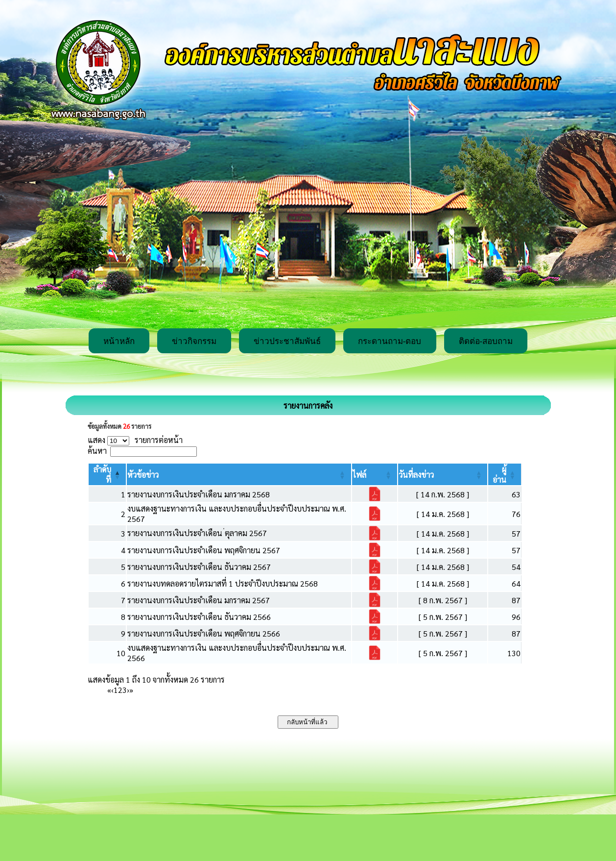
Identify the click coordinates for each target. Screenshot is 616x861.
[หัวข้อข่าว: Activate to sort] (239, 474)
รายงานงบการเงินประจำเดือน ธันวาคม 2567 (199, 567)
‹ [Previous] (112, 690)
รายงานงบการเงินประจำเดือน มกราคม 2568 (199, 494)
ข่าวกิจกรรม (194, 341)
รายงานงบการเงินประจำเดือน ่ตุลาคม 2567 (197, 533)
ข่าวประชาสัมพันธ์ (287, 341)
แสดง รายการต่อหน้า (135, 440)
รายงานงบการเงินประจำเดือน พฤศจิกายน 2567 (204, 550)
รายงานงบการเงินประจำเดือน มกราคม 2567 (199, 600)
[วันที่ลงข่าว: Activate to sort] (443, 474)
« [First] (109, 690)
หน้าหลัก (119, 341)
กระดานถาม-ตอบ (390, 341)
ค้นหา (97, 451)
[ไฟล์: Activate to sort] (375, 474)
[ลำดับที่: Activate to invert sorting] (107, 474)
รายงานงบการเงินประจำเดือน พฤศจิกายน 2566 (204, 633)
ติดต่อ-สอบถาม (486, 341)
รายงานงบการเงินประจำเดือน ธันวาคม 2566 (199, 617)
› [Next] (128, 690)
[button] (143, 475)
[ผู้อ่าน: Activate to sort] (505, 474)
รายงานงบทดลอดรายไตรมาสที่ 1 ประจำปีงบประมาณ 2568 (223, 583)
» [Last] (131, 690)
